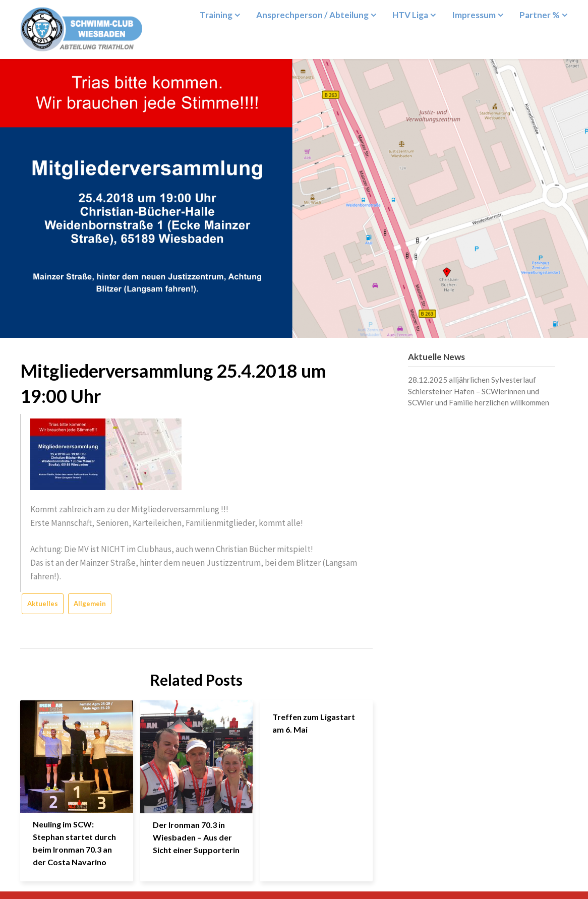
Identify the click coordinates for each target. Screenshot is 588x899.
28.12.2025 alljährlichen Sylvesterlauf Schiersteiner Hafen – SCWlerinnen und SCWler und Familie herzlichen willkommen (479, 391)
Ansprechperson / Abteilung (312, 15)
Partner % (540, 15)
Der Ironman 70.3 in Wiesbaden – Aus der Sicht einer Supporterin (196, 837)
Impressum (474, 15)
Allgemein (90, 604)
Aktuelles (43, 604)
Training (216, 15)
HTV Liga (410, 15)
